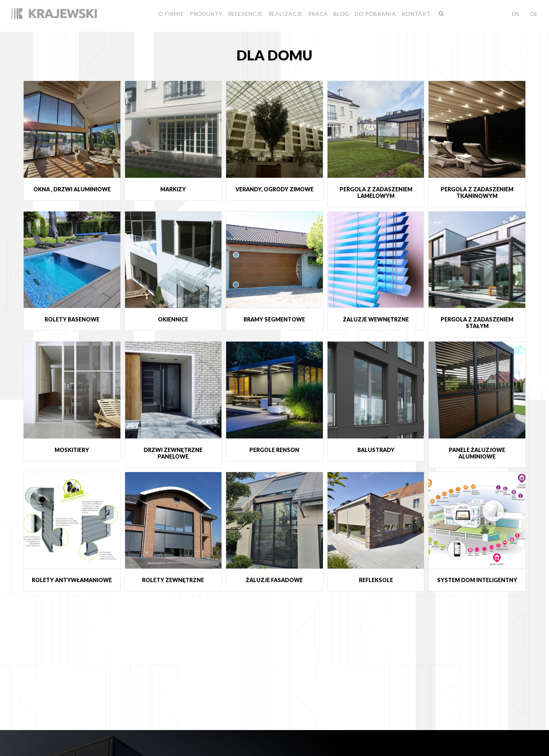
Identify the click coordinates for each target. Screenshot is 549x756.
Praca (318, 14)
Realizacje (286, 14)
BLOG (341, 14)
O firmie (171, 14)
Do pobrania (375, 14)
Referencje (245, 14)
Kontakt (416, 14)
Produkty (206, 14)
